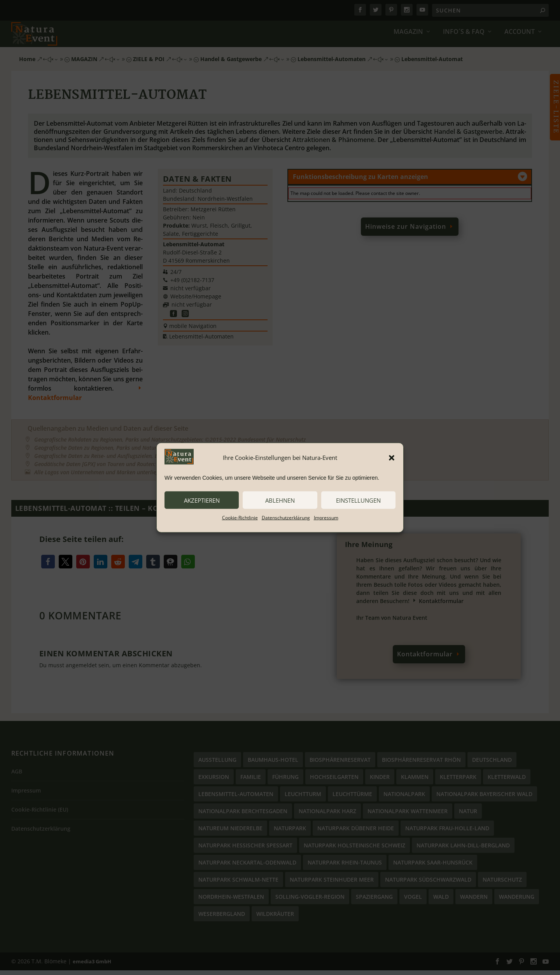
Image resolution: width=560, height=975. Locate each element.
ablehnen (280, 500)
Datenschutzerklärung (286, 518)
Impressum (326, 518)
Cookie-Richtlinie (240, 518)
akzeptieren (202, 500)
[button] (392, 458)
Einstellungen (358, 500)
